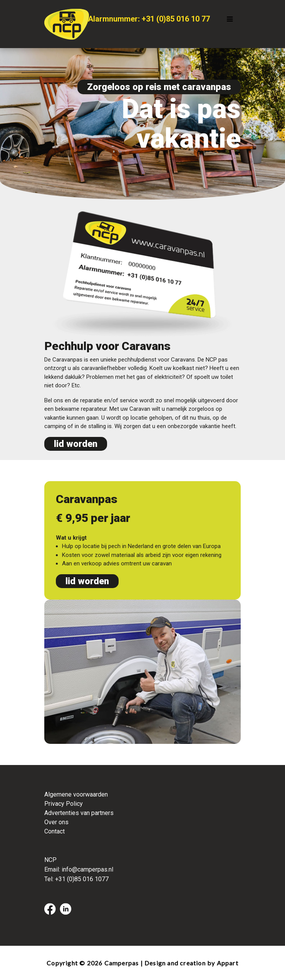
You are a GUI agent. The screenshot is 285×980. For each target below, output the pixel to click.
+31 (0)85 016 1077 (82, 879)
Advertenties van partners (79, 813)
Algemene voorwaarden (76, 794)
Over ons (56, 822)
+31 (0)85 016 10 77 (176, 19)
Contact (54, 831)
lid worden (76, 444)
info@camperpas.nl (87, 869)
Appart (228, 963)
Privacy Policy (64, 804)
